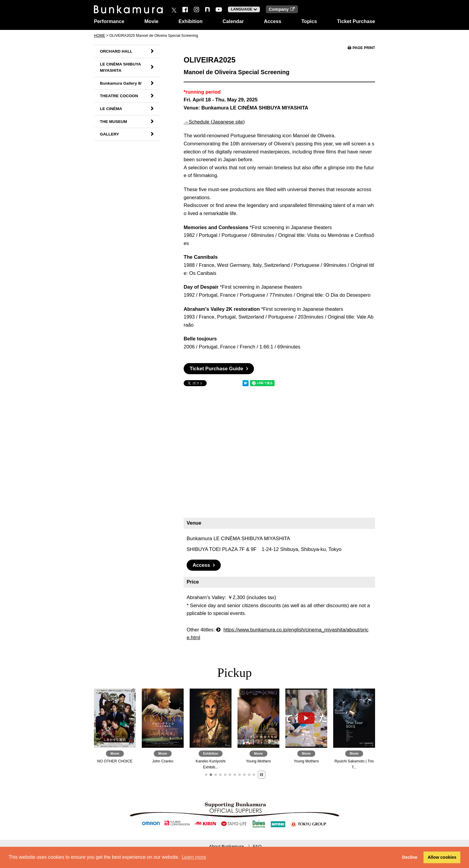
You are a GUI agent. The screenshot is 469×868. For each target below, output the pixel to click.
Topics (309, 21)
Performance (109, 21)
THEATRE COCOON (119, 96)
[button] (206, 775)
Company (282, 9)
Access (272, 21)
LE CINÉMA (111, 109)
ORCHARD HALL (116, 51)
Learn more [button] (194, 857)
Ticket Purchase (356, 21)
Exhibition (191, 21)
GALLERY (109, 134)
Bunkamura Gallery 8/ (121, 83)
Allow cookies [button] (442, 857)
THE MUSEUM (114, 122)
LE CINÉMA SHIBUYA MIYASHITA (120, 67)
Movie (151, 21)
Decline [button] (410, 857)
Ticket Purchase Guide (216, 369)
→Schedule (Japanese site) (214, 122)
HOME (99, 36)
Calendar (233, 21)
